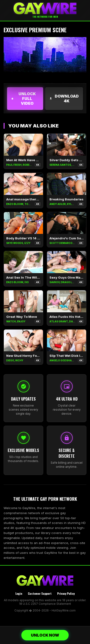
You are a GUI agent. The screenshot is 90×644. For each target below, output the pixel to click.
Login (19, 593)
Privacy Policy (66, 593)
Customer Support (40, 593)
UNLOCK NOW (45, 635)
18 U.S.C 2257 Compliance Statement (45, 604)
